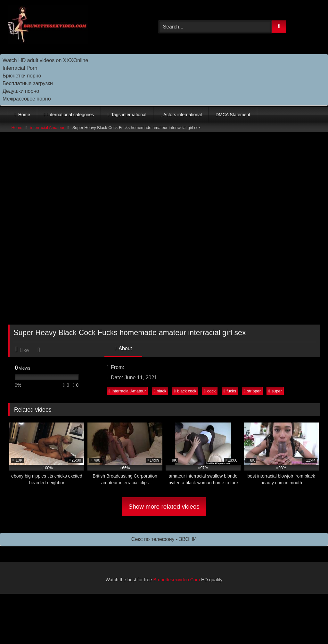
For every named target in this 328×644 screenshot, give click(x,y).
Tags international (129, 115)
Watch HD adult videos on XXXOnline (45, 60)
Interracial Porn (20, 68)
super (275, 391)
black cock (185, 391)
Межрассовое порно (27, 99)
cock (210, 391)
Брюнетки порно (22, 76)
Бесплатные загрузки (28, 83)
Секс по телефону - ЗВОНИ (164, 539)
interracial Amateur (47, 128)
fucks (230, 391)
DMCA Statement (233, 115)
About (123, 348)
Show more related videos (164, 507)
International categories (71, 115)
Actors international (183, 115)
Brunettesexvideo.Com (177, 580)
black (160, 391)
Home (24, 115)
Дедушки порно (21, 91)
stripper (252, 391)
